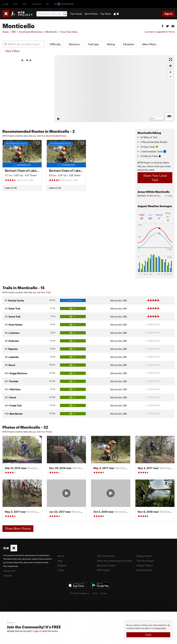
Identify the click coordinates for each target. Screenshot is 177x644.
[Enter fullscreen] (170, 60)
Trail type (93, 44)
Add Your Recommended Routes (52, 136)
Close (148, 635)
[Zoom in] (170, 72)
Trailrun (36, 4)
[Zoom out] (170, 77)
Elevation (129, 44)
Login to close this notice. (46, 631)
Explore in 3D (11, 188)
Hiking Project (144, 556)
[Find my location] (170, 66)
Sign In (168, 14)
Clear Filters (12, 51)
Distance (74, 44)
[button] (163, 26)
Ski (48, 4)
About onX (9, 571)
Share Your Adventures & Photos (115, 561)
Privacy (104, 593)
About (61, 556)
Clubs (61, 570)
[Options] (169, 117)
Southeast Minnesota (31, 32)
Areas (5, 32)
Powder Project (145, 565)
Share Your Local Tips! (155, 178)
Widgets (62, 565)
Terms (95, 593)
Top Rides (106, 14)
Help (60, 561)
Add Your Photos (44, 432)
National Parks (144, 570)
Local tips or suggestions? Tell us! (160, 32)
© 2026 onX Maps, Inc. (80, 593)
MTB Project (103, 570)
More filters (149, 44)
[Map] (115, 89)
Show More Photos (18, 528)
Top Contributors (106, 556)
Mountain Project (106, 565)
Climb (5, 4)
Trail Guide (76, 14)
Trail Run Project (145, 561)
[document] (148, 630)
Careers (8, 576)
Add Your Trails (44, 292)
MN (14, 32)
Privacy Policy (160, 628)
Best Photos (91, 14)
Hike (25, 4)
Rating (111, 44)
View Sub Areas (69, 32)
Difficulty (55, 44)
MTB (15, 4)
